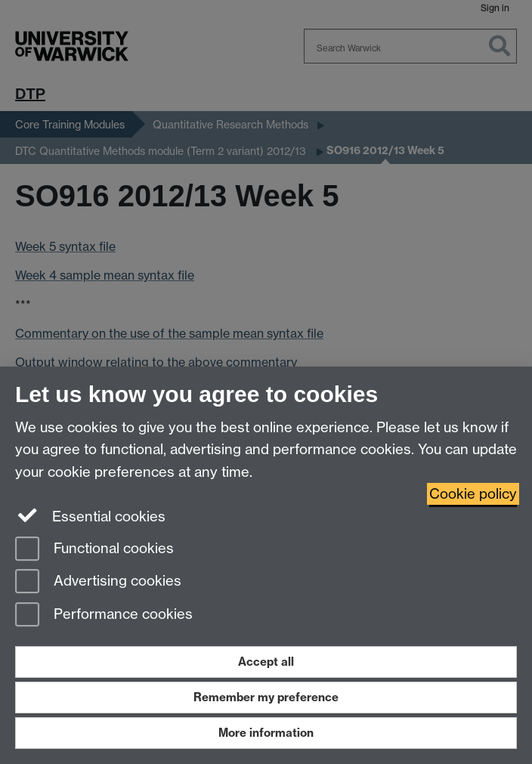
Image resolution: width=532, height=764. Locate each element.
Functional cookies (94, 550)
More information (266, 733)
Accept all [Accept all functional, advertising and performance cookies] (266, 662)
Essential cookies (90, 515)
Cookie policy (473, 494)
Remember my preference (266, 697)
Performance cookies (104, 616)
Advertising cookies (98, 582)
